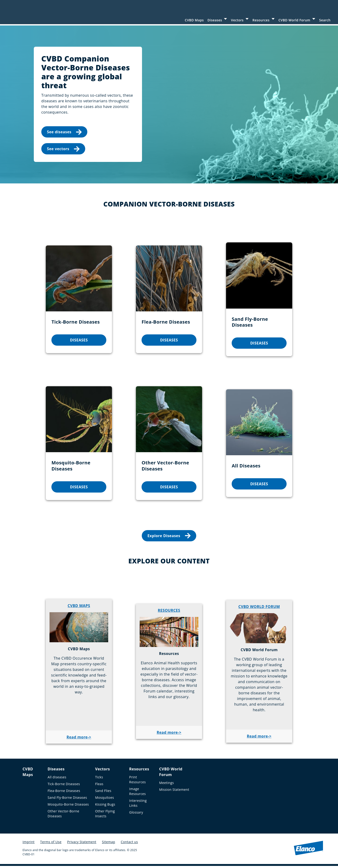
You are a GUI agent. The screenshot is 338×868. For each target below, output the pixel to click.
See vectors (63, 151)
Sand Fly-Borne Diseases (67, 800)
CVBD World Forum (294, 20)
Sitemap (108, 844)
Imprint (29, 844)
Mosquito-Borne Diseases (68, 806)
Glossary (136, 814)
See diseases (64, 134)
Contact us (129, 844)
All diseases (57, 779)
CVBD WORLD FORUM (259, 609)
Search (325, 20)
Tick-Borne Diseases (64, 786)
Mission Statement (174, 792)
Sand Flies (103, 793)
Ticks (99, 779)
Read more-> (79, 739)
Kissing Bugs (105, 806)
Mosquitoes (104, 800)
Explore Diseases (169, 538)
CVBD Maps (194, 20)
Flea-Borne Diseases (64, 793)
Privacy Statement (82, 844)
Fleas (99, 786)
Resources (261, 20)
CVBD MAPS (79, 608)
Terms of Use (51, 844)
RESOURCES (169, 612)
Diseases (215, 20)
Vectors (237, 20)
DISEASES (79, 342)
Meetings (167, 785)
